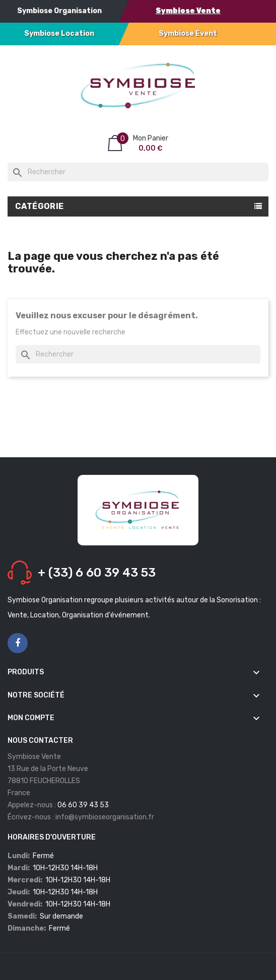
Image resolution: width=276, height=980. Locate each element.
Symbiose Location (59, 33)
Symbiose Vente (188, 11)
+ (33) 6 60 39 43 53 (97, 573)
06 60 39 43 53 (83, 805)
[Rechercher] (138, 172)
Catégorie (40, 206)
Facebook (18, 644)
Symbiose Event (188, 33)
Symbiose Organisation (59, 11)
